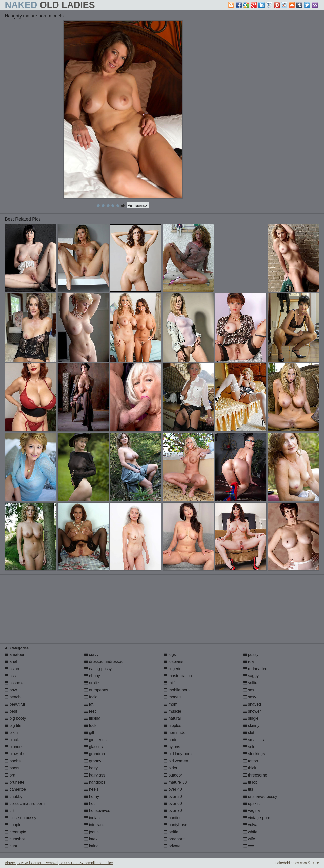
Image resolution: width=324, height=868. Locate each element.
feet (90, 711)
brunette (15, 782)
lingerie (173, 669)
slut (249, 733)
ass (10, 676)
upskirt (252, 804)
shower (252, 711)
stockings (254, 754)
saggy (251, 676)
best (11, 711)
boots (12, 768)
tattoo (251, 761)
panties (173, 818)
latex (91, 839)
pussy (251, 654)
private (172, 846)
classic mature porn (25, 804)
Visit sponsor (138, 205)
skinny (251, 725)
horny (92, 796)
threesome (255, 775)
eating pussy (98, 669)
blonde (13, 747)
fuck (90, 725)
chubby (14, 796)
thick (250, 768)
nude (171, 740)
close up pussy (21, 818)
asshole (14, 683)
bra (10, 775)
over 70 (173, 811)
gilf (89, 733)
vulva (250, 825)
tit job (250, 782)
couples (14, 825)
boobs (13, 761)
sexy (250, 697)
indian (92, 818)
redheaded (255, 669)
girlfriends (95, 740)
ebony (92, 676)
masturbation (178, 676)
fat (89, 704)
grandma (95, 754)
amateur (15, 654)
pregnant (174, 839)
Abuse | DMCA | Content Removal (32, 863)
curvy (92, 654)
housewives (97, 811)
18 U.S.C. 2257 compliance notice (86, 863)
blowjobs (15, 754)
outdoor (173, 775)
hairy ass (95, 775)
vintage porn (257, 818)
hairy (91, 768)
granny (93, 761)
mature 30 (175, 782)
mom (171, 704)
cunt (11, 846)
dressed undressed (104, 662)
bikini (12, 733)
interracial (95, 825)
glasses (94, 747)
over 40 (173, 789)
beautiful (15, 704)
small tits (254, 740)
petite (171, 832)
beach (13, 697)
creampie (15, 832)
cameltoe (15, 789)
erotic (92, 683)
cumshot (15, 839)
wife (249, 839)
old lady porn (178, 754)
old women (176, 761)
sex (249, 690)
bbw (11, 690)
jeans (92, 832)
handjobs (95, 782)
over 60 (173, 804)
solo (249, 747)
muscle (173, 711)
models (173, 697)
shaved (252, 704)
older (171, 768)
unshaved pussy (260, 796)
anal (11, 662)
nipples (173, 725)
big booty (15, 718)
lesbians (174, 662)
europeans (96, 690)
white (250, 832)
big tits (13, 725)
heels (92, 789)
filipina (92, 718)
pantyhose (175, 825)
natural (172, 718)
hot (89, 804)
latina (92, 846)
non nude (175, 733)
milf (169, 683)
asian (12, 669)
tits (248, 789)
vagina (252, 811)
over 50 (173, 796)
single (251, 718)
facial (91, 697)
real (249, 662)
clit (10, 811)
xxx (249, 846)
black (12, 740)
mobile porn (177, 690)
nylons (172, 747)
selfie (250, 683)
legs (170, 654)
